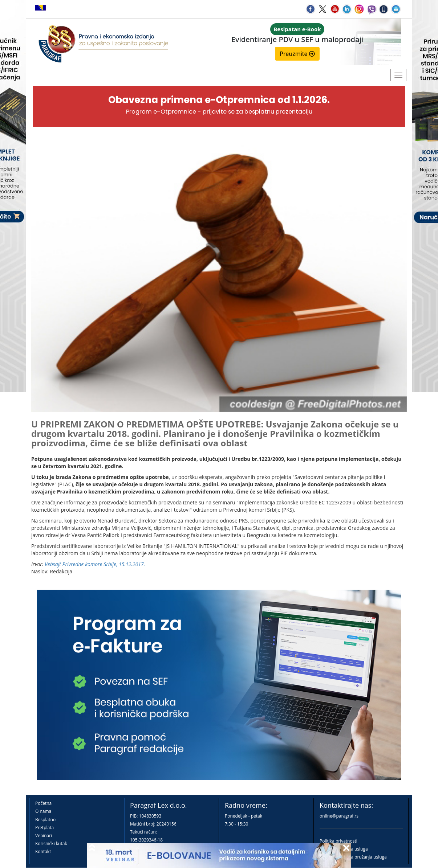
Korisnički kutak (51, 844)
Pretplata (44, 828)
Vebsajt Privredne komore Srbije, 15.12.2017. (95, 564)
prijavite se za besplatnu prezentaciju (257, 112)
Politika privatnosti (338, 841)
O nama (43, 811)
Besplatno (45, 820)
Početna (43, 803)
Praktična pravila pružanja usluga (353, 857)
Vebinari (44, 836)
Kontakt (43, 851)
